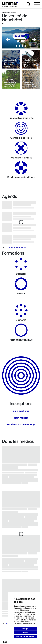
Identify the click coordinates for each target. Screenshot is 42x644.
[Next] (34, 39)
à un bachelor (21, 411)
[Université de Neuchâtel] (10, 4)
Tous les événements (16, 247)
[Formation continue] (21, 331)
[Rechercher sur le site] (29, 4)
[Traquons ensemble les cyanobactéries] (31, 79)
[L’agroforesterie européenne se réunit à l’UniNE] (11, 79)
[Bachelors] (21, 265)
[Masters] (21, 285)
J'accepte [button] (25, 629)
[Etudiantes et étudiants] (21, 169)
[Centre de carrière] (21, 129)
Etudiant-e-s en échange (21, 424)
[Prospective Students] (21, 109)
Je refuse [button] (25, 633)
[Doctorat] (21, 311)
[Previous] (8, 39)
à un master (21, 418)
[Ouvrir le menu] (37, 4)
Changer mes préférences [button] (25, 636)
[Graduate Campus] (21, 149)
